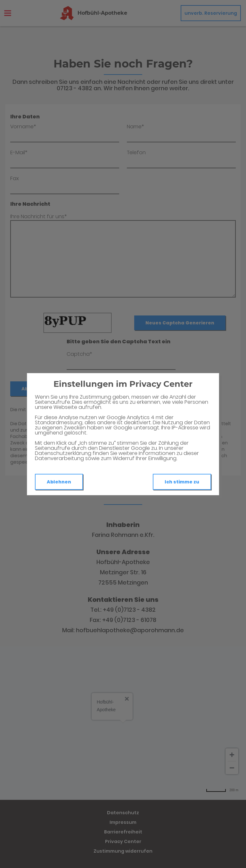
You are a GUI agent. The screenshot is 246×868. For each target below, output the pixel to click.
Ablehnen (59, 482)
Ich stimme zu (182, 482)
